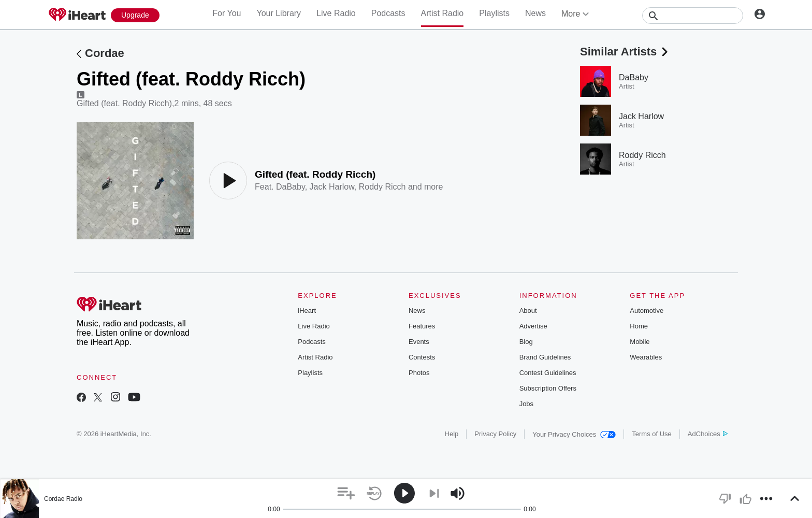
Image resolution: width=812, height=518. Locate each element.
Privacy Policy (495, 434)
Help (452, 434)
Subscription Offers (548, 388)
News (535, 13)
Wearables (646, 357)
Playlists (494, 13)
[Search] (693, 16)
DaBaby (291, 187)
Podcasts (388, 13)
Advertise (533, 326)
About (528, 311)
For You (227, 13)
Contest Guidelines (548, 373)
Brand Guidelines (545, 357)
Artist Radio (443, 13)
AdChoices (708, 434)
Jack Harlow (332, 187)
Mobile (640, 342)
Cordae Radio (63, 499)
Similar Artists (625, 52)
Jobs (526, 404)
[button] (346, 493)
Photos (419, 373)
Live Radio (336, 13)
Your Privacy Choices (574, 434)
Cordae (105, 53)
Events (419, 342)
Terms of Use (652, 434)
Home (639, 326)
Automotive (647, 311)
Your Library (279, 13)
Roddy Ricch (382, 187)
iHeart (307, 311)
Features (422, 326)
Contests (422, 357)
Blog (526, 342)
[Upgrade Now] (135, 15)
